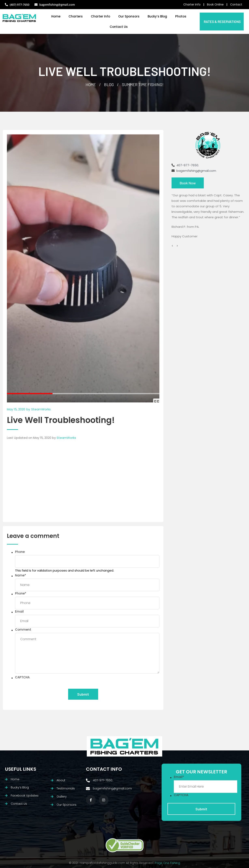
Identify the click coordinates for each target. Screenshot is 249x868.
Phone (20, 552)
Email (19, 611)
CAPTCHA (22, 677)
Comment (23, 630)
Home (56, 16)
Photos (181, 16)
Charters (76, 16)
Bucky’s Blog (157, 16)
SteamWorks (66, 438)
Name (21, 575)
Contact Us (119, 27)
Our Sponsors (129, 16)
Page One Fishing (167, 863)
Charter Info (100, 16)
